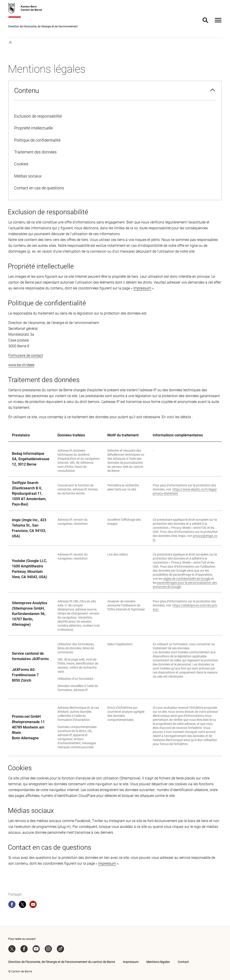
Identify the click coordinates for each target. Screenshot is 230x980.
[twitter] (22, 905)
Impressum (142, 288)
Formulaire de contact (26, 355)
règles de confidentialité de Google (187, 579)
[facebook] (12, 905)
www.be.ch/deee (21, 365)
